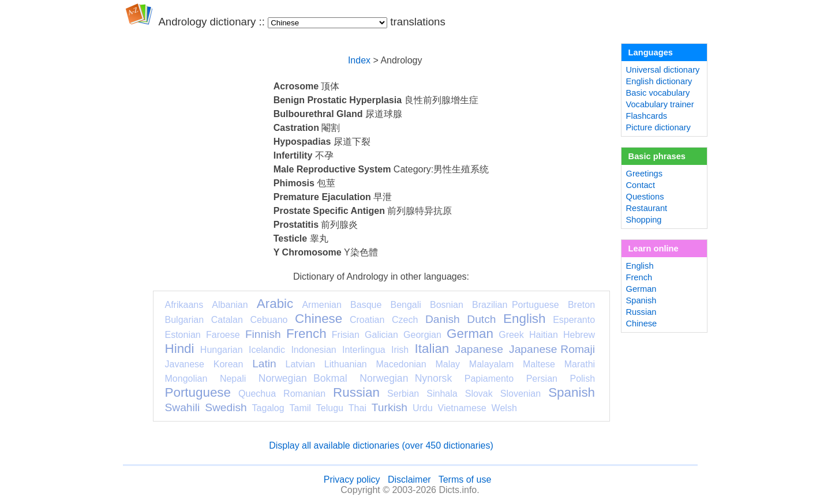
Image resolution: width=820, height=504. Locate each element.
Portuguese (198, 392)
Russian (356, 392)
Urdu (423, 408)
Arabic (275, 304)
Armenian (321, 305)
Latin (264, 364)
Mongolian (186, 379)
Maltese (539, 364)
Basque (366, 305)
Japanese (479, 349)
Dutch (481, 319)
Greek (511, 335)
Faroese (223, 335)
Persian (542, 379)
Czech (405, 320)
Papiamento (489, 379)
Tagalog (268, 408)
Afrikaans (184, 305)
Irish (400, 350)
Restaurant (647, 208)
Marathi (580, 364)
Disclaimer (409, 479)
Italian (432, 349)
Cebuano (269, 320)
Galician (381, 335)
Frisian (346, 335)
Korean (229, 364)
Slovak (479, 394)
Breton (581, 305)
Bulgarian (185, 320)
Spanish (572, 392)
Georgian (422, 335)
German (470, 334)
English (524, 319)
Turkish (390, 407)
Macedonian (401, 364)
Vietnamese (462, 408)
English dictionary (659, 81)
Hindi (180, 349)
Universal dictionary (663, 70)
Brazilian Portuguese (516, 305)
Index (359, 60)
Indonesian (313, 350)
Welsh (504, 408)
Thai (357, 408)
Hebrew (579, 335)
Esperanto (574, 320)
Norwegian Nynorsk (406, 378)
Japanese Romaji (552, 349)
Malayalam (491, 364)
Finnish (263, 334)
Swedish (226, 407)
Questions (645, 197)
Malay (448, 364)
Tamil (300, 408)
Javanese (185, 364)
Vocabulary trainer (660, 104)
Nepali (233, 379)
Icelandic (267, 350)
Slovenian (521, 394)
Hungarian (222, 350)
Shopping (644, 220)
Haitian (544, 335)
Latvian (301, 364)
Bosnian (447, 305)
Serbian (403, 394)
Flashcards (647, 116)
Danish (443, 319)
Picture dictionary (658, 127)
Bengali (405, 305)
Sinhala (442, 394)
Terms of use (465, 479)
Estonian (183, 335)
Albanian (230, 305)
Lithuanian (346, 364)
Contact (641, 185)
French (306, 334)
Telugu (330, 408)
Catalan (227, 320)
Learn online (654, 249)
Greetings (645, 174)
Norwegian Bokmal (303, 378)
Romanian (304, 394)
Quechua (257, 394)
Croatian (367, 320)
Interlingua (364, 350)
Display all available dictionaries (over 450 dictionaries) (381, 445)
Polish (582, 379)
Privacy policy (352, 479)
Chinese (319, 319)
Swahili (183, 407)
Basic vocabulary (658, 93)
